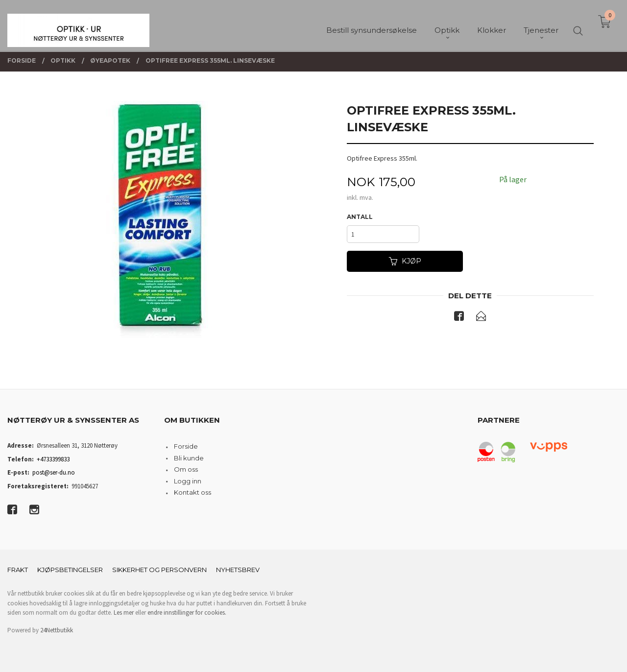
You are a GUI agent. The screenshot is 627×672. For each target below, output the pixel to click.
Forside (186, 446)
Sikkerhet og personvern (159, 570)
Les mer (124, 612)
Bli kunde (189, 458)
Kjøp (405, 261)
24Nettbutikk (57, 630)
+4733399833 (53, 459)
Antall (360, 217)
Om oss (186, 469)
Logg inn (188, 481)
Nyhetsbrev (238, 570)
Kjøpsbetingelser (70, 570)
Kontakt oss (193, 492)
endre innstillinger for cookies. (187, 612)
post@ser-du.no (54, 472)
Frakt (18, 570)
